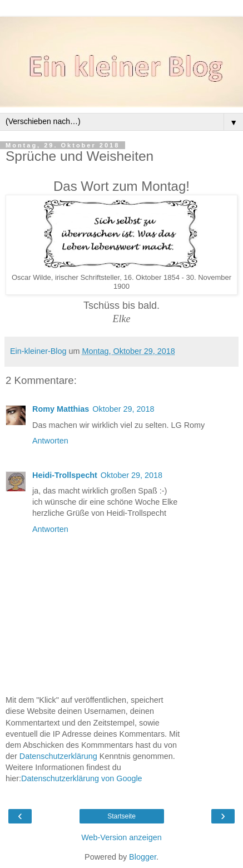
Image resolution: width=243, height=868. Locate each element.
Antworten (50, 441)
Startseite (121, 816)
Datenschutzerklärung (58, 756)
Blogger (143, 857)
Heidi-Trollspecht (65, 475)
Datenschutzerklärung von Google (82, 778)
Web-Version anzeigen (121, 837)
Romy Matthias (61, 409)
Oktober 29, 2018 (123, 409)
